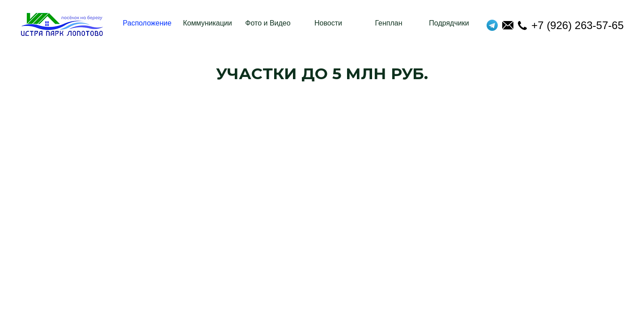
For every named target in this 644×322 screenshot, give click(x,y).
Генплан (388, 23)
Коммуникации (207, 23)
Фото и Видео (268, 23)
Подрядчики (449, 23)
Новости (328, 23)
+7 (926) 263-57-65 (571, 25)
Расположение (147, 23)
